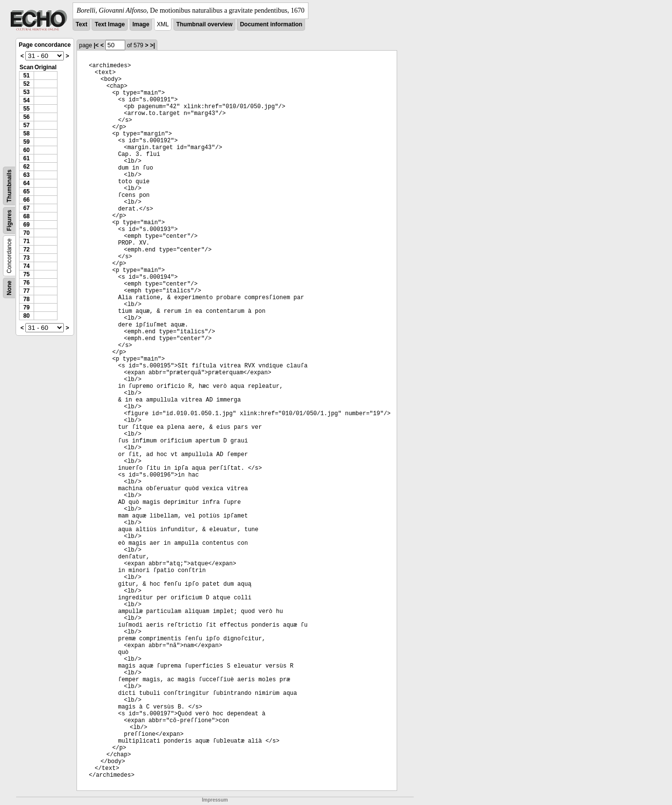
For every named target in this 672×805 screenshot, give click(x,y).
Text (81, 24)
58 (27, 134)
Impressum (215, 800)
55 (27, 109)
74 (27, 266)
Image (141, 24)
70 (27, 233)
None (9, 288)
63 (27, 175)
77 (27, 291)
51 (27, 76)
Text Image (110, 24)
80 (27, 316)
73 (27, 258)
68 (27, 216)
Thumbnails (9, 186)
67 (27, 208)
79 (27, 307)
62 (27, 167)
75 (27, 274)
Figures (9, 220)
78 (27, 299)
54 (27, 100)
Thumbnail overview (204, 24)
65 (27, 192)
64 (27, 183)
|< (96, 45)
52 (27, 84)
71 (27, 241)
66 (27, 200)
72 (27, 249)
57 (27, 125)
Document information (271, 24)
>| (153, 45)
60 (27, 150)
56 (27, 117)
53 (27, 92)
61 (27, 158)
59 (27, 142)
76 (27, 283)
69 (27, 225)
